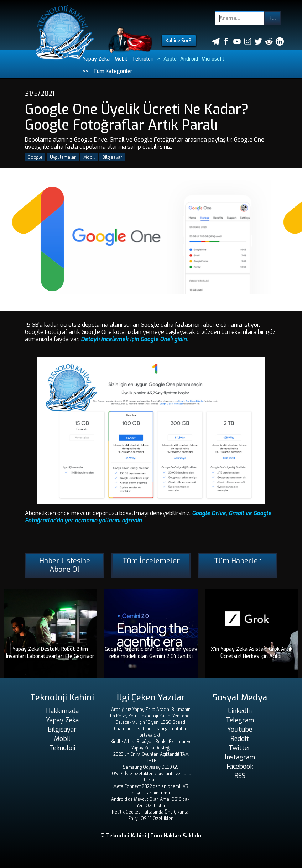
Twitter (240, 748)
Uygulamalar (63, 157)
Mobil (121, 59)
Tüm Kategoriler (113, 71)
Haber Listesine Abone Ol (65, 565)
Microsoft (213, 59)
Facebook (240, 767)
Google (35, 157)
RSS (240, 776)
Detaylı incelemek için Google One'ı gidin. (134, 339)
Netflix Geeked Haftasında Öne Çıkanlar (151, 812)
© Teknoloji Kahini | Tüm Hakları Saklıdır (151, 836)
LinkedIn (240, 711)
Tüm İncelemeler (151, 561)
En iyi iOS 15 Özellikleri (151, 819)
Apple (170, 59)
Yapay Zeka (96, 59)
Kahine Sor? (178, 40)
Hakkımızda (62, 711)
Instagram (240, 757)
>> (85, 71)
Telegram (240, 720)
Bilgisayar (112, 157)
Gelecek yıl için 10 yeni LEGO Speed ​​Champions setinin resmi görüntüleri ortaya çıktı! (151, 729)
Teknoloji (142, 59)
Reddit (240, 739)
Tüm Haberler (238, 561)
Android (189, 59)
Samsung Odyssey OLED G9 (151, 767)
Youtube (240, 730)
